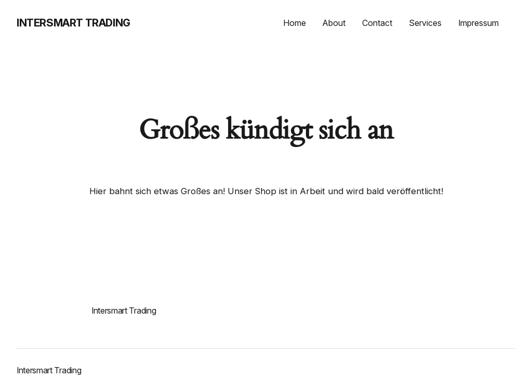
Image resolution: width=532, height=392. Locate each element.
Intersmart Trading (74, 23)
